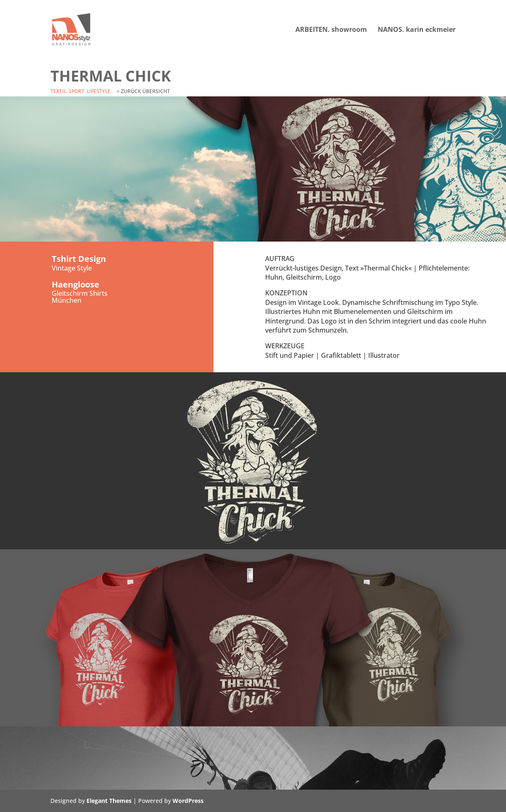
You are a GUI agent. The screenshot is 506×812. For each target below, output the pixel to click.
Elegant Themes (109, 801)
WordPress (188, 801)
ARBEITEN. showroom (331, 30)
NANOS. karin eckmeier (417, 30)
